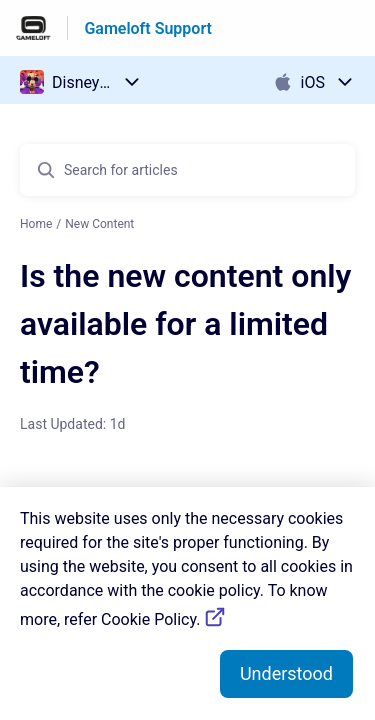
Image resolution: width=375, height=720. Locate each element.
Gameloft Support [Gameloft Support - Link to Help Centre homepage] (148, 28)
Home (36, 224)
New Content (99, 224)
